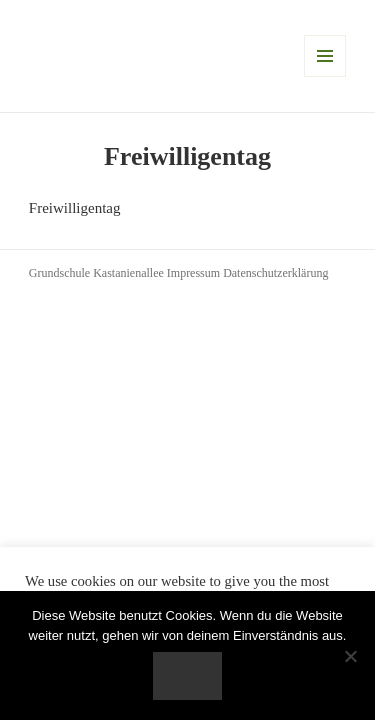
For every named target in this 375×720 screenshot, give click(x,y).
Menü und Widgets (325, 56)
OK (187, 676)
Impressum (195, 273)
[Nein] (350, 656)
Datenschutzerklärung (275, 273)
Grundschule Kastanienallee (98, 273)
